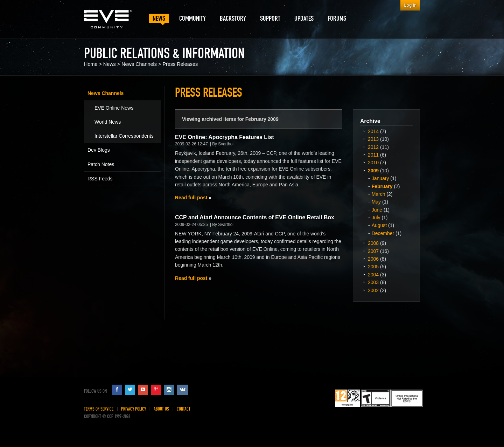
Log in (410, 5)
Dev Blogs (99, 150)
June (377, 210)
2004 (373, 275)
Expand (364, 131)
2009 (373, 171)
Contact (184, 409)
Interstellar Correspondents (124, 136)
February (382, 186)
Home (91, 64)
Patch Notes (101, 164)
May (376, 202)
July (376, 218)
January (380, 178)
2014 (373, 131)
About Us (161, 409)
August (379, 225)
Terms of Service (99, 409)
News (110, 64)
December (383, 233)
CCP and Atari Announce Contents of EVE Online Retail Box (255, 217)
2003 (373, 282)
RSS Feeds (100, 179)
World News (108, 122)
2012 (373, 147)
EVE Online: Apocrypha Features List (225, 137)
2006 (373, 259)
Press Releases (180, 64)
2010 (373, 163)
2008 (373, 243)
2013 (373, 139)
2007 (373, 251)
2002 (373, 290)
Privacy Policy (134, 409)
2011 (373, 155)
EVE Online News (114, 108)
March (379, 194)
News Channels (139, 64)
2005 (373, 267)
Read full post (191, 198)
